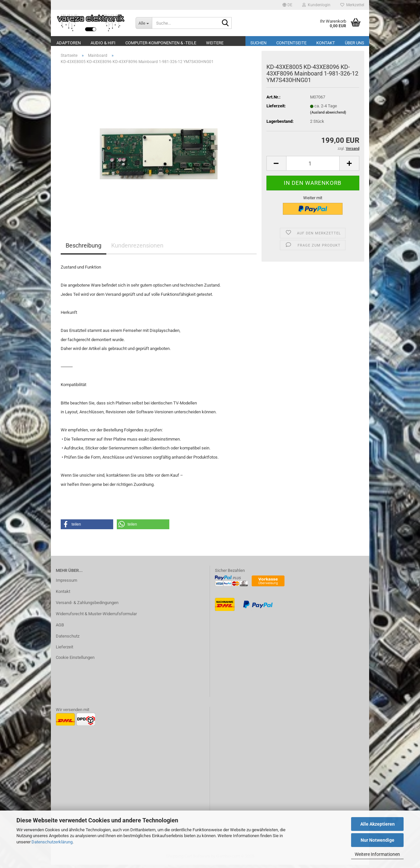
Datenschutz (68, 639)
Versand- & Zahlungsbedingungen (87, 606)
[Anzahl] (313, 167)
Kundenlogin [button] (316, 5)
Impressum (66, 584)
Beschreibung (84, 249)
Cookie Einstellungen (75, 661)
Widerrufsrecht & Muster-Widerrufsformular (96, 617)
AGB (60, 628)
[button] (287, 5)
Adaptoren (69, 43)
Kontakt (326, 43)
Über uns (355, 43)
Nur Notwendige (378, 840)
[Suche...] (144, 23)
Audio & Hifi (103, 43)
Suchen (258, 43)
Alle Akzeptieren (378, 824)
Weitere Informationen (377, 854)
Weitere (215, 43)
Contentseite (291, 43)
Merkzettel (352, 5)
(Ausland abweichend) (328, 116)
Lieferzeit (64, 650)
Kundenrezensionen (137, 249)
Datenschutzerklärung (52, 842)
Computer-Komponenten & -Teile (161, 43)
